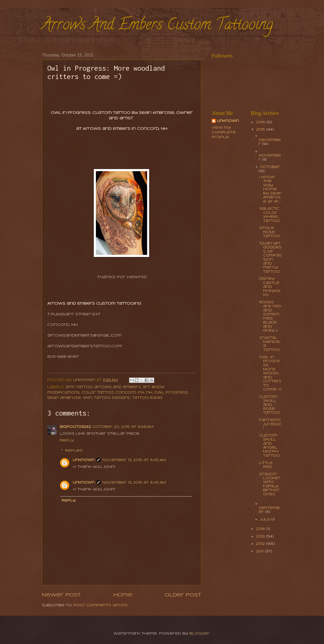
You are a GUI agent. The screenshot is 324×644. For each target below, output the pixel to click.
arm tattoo (79, 387)
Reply (67, 441)
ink (141, 393)
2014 (261, 529)
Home (123, 595)
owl (159, 393)
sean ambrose (64, 398)
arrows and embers (118, 387)
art (146, 387)
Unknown (84, 460)
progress (177, 393)
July (266, 520)
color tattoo (98, 393)
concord (126, 393)
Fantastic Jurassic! (270, 424)
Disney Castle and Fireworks (270, 287)
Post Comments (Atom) (101, 605)
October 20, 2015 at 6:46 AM (123, 427)
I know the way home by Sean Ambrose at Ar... (270, 189)
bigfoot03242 (75, 427)
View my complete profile (224, 133)
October (270, 167)
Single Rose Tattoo (270, 232)
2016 (261, 122)
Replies (74, 451)
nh (149, 393)
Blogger (199, 634)
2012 (261, 544)
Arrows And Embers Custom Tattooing (157, 26)
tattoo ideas (147, 398)
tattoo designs (112, 398)
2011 (260, 551)
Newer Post (61, 595)
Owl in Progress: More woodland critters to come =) (270, 374)
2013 (261, 537)
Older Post (183, 595)
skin (87, 398)
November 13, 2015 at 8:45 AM (134, 460)
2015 (261, 130)
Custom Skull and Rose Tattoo (270, 405)
